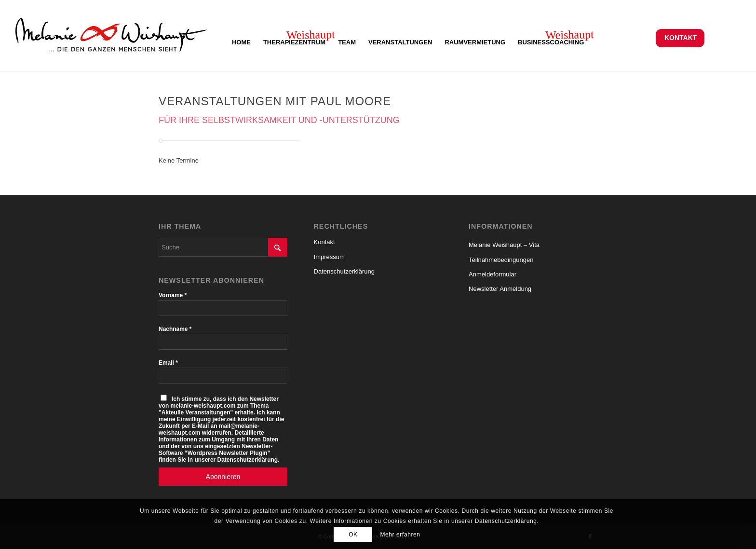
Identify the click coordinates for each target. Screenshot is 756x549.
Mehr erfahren (400, 535)
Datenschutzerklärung (344, 271)
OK (353, 535)
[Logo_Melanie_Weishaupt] (111, 38)
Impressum (329, 257)
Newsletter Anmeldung (500, 289)
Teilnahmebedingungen (501, 260)
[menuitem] (680, 38)
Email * (168, 363)
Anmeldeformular (493, 274)
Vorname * (173, 295)
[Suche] (223, 247)
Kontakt (681, 38)
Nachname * (175, 329)
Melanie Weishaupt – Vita (504, 245)
